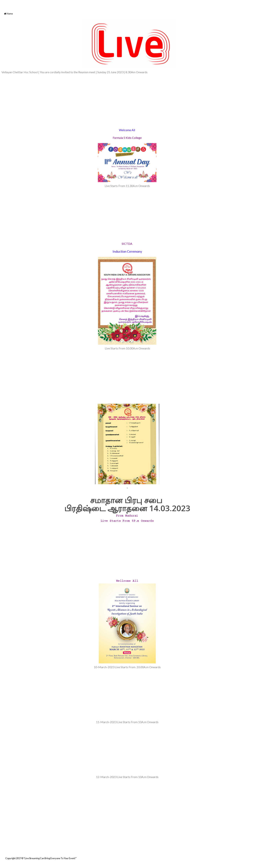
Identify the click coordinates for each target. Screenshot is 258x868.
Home (8, 14)
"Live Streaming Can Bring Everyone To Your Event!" (50, 858)
